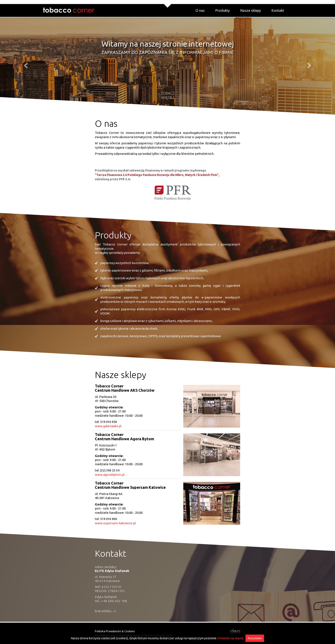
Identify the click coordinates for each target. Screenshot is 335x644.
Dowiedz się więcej (231, 638)
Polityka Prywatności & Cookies (115, 631)
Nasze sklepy (251, 10)
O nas (200, 10)
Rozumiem (255, 638)
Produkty (223, 10)
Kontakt (278, 10)
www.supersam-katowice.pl (115, 523)
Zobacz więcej (168, 95)
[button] (25, 64)
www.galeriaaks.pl (108, 426)
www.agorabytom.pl (110, 475)
